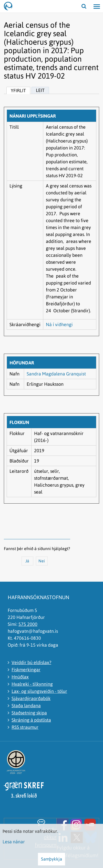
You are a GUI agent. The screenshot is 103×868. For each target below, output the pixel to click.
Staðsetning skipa (29, 713)
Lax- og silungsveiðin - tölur (39, 691)
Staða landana (26, 706)
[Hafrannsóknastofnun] (10, 6)
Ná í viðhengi (59, 324)
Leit (40, 90)
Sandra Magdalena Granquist (56, 374)
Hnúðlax (20, 677)
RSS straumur (25, 727)
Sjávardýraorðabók (31, 698)
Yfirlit (18, 91)
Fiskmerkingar (26, 670)
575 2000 (28, 624)
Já (27, 561)
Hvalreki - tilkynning (32, 684)
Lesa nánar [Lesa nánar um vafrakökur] (14, 842)
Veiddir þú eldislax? (31, 662)
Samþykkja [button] (51, 859)
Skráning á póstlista (31, 720)
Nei (42, 561)
